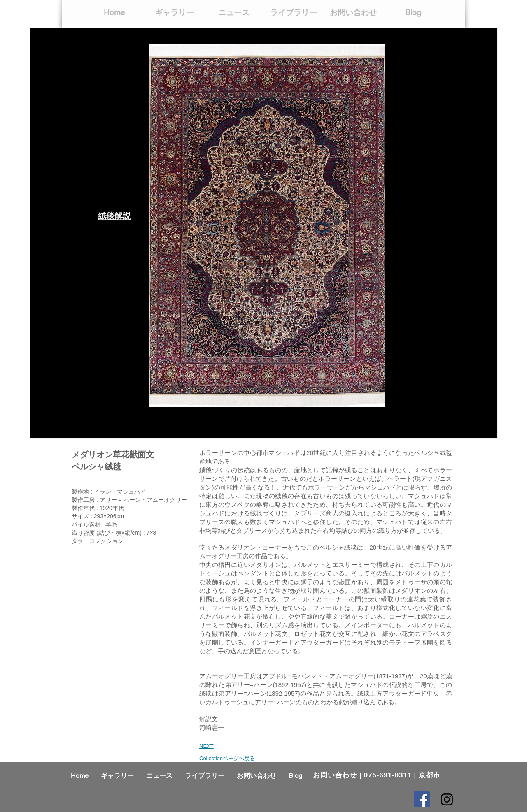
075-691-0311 (388, 775)
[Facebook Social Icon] (422, 799)
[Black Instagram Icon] (447, 799)
